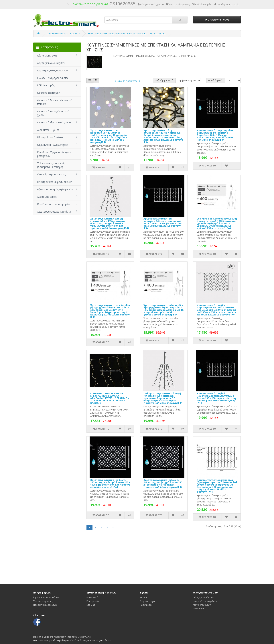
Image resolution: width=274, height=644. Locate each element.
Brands (144, 598)
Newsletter (199, 608)
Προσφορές (146, 605)
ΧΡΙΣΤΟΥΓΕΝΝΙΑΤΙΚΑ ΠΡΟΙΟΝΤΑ (64, 34)
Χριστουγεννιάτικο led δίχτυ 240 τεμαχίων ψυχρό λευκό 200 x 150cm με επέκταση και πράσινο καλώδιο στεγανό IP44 (163, 483)
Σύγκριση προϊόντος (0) (128, 81)
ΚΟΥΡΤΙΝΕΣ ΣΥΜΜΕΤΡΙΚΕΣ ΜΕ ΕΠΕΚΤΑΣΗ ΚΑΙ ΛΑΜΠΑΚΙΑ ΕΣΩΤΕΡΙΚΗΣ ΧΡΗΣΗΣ (127, 34)
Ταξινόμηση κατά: (164, 80)
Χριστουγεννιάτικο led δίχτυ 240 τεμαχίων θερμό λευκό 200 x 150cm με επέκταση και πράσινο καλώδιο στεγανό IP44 (110, 483)
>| (113, 527)
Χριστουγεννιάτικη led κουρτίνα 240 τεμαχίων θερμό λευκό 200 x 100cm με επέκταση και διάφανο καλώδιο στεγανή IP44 (216, 398)
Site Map (91, 605)
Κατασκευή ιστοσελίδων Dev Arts (72, 637)
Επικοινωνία (93, 598)
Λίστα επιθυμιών (202, 605)
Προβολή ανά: (216, 80)
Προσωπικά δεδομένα (45, 605)
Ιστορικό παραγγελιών (205, 601)
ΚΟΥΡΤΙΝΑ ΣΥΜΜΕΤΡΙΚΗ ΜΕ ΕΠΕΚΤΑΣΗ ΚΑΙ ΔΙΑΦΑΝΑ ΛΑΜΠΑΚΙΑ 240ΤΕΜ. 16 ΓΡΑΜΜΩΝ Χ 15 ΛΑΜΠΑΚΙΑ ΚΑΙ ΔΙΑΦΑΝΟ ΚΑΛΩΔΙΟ (110, 398)
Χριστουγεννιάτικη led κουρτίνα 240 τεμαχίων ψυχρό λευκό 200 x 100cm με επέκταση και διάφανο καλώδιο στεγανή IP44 (163, 223)
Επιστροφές (93, 601)
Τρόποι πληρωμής (43, 601)
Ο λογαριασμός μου (204, 598)
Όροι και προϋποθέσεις (46, 598)
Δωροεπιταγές (148, 601)
